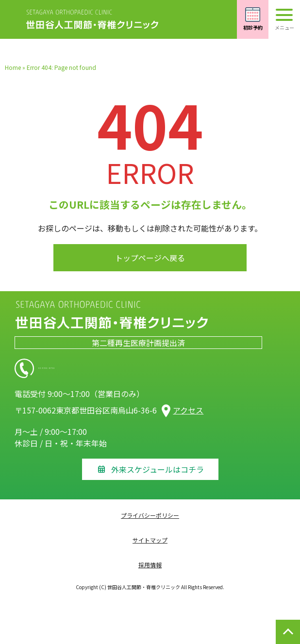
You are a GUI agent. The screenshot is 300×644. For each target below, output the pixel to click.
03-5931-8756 (101, 368)
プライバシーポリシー (150, 515)
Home (13, 67)
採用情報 (150, 565)
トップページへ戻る (150, 258)
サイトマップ (150, 540)
